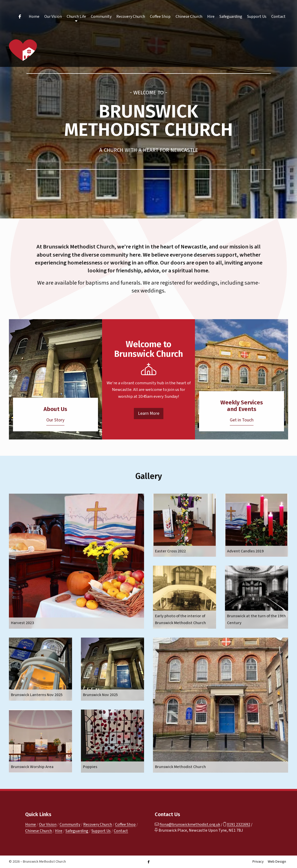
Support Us (101, 831)
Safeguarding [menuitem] (231, 17)
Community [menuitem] (101, 17)
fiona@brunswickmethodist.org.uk (190, 825)
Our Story (55, 420)
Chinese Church (39, 831)
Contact (121, 831)
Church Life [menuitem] (76, 17)
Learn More (149, 413)
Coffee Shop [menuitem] (160, 17)
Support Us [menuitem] (257, 17)
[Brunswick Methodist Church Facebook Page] (149, 862)
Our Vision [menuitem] (53, 17)
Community (70, 825)
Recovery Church (98, 825)
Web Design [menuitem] (277, 862)
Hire (59, 831)
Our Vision (48, 825)
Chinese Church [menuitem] (189, 17)
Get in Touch (242, 420)
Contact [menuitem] (278, 17)
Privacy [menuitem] (258, 862)
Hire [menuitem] (211, 17)
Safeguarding (77, 831)
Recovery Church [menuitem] (131, 17)
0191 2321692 (239, 825)
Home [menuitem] (34, 17)
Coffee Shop (125, 825)
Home (31, 825)
